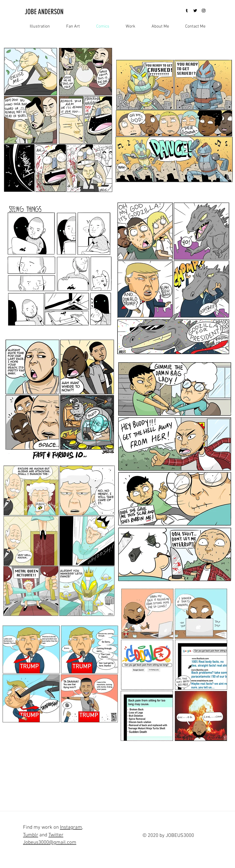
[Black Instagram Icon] (204, 11)
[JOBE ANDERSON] (47, 12)
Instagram (71, 827)
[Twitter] (195, 11)
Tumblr (31, 835)
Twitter (56, 835)
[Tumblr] (187, 11)
